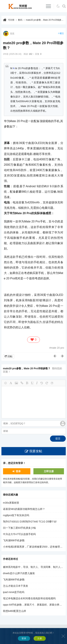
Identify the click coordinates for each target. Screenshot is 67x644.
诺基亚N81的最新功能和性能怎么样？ (24, 509)
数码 (20, 20)
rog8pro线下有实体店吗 (16, 515)
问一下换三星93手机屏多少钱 (19, 528)
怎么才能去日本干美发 (16, 586)
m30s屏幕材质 (11, 503)
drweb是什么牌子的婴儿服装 (19, 573)
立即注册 (49, 471)
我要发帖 (36, 451)
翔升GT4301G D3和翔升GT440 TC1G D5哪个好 (30, 522)
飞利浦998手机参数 (14, 540)
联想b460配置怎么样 (15, 611)
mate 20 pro (57, 348)
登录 (18, 471)
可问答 (11, 20)
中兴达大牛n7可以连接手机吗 (19, 534)
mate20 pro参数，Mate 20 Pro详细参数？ (46, 20)
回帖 (10, 356)
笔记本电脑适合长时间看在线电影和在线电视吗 (29, 598)
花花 (12, 34)
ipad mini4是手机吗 (14, 592)
